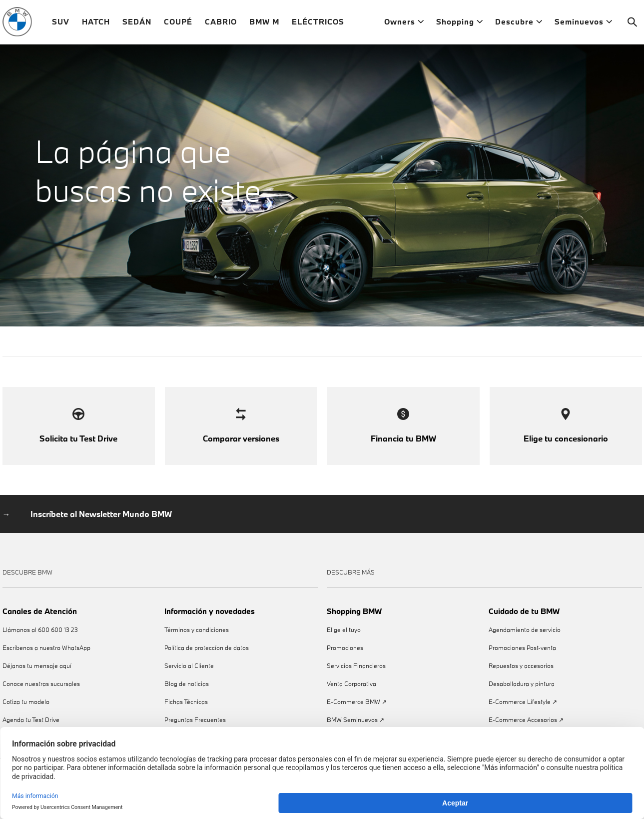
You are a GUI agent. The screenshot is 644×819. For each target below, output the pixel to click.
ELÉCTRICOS (318, 25)
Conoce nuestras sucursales (41, 700)
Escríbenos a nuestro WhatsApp (46, 664)
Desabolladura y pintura (522, 700)
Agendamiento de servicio (525, 646)
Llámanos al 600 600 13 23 (40, 646)
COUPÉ (178, 25)
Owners (404, 25)
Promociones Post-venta (522, 664)
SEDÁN (137, 25)
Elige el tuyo (344, 646)
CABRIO (221, 25)
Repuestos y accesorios (521, 682)
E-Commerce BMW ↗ (357, 718)
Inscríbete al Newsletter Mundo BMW (101, 530)
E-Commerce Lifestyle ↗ (523, 718)
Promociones (345, 664)
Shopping (459, 25)
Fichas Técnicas (186, 718)
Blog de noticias (187, 700)
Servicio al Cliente (189, 682)
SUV (61, 25)
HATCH (96, 25)
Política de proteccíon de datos (207, 664)
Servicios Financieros (356, 682)
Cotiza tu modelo (26, 718)
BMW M (264, 25)
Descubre (519, 25)
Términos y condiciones (197, 646)
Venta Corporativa (351, 700)
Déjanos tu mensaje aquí (37, 682)
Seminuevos (583, 25)
